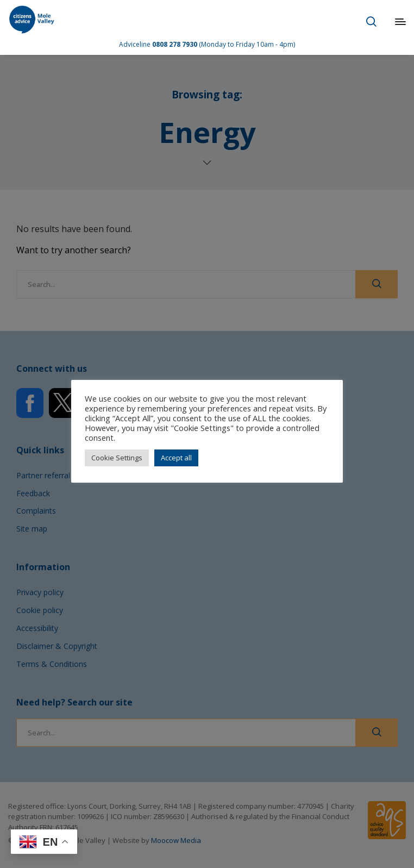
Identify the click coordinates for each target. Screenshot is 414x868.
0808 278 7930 (175, 44)
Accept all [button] (176, 458)
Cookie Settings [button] (117, 458)
